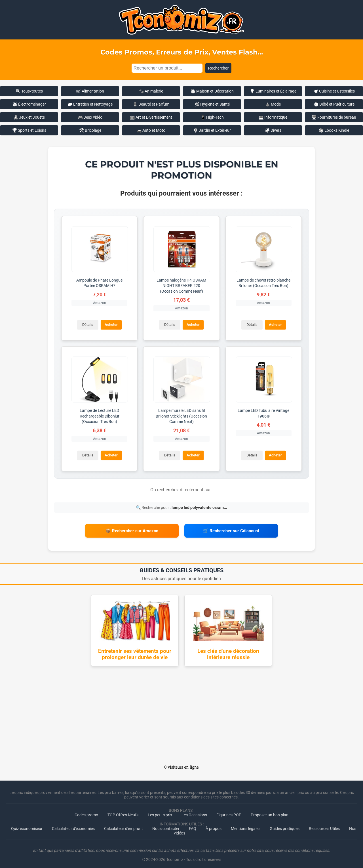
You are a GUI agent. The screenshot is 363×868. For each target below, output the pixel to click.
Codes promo (86, 812)
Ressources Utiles (324, 825)
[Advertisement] (181, 714)
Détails (87, 325)
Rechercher (218, 68)
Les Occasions (194, 812)
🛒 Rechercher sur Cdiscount (231, 529)
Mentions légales (246, 825)
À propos (214, 825)
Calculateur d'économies (73, 825)
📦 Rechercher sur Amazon (132, 529)
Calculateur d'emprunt (124, 825)
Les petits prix (160, 812)
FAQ (193, 825)
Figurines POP (229, 812)
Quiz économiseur (27, 825)
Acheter (111, 325)
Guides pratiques (285, 825)
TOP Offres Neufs (123, 812)
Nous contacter (166, 825)
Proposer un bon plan (270, 812)
